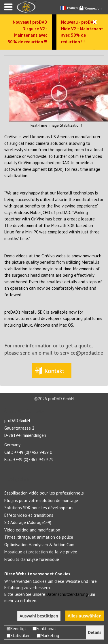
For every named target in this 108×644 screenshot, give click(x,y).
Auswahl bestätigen (39, 616)
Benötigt (16, 629)
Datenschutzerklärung (67, 594)
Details (95, 632)
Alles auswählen (85, 616)
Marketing (48, 635)
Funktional (44, 629)
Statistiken (19, 635)
